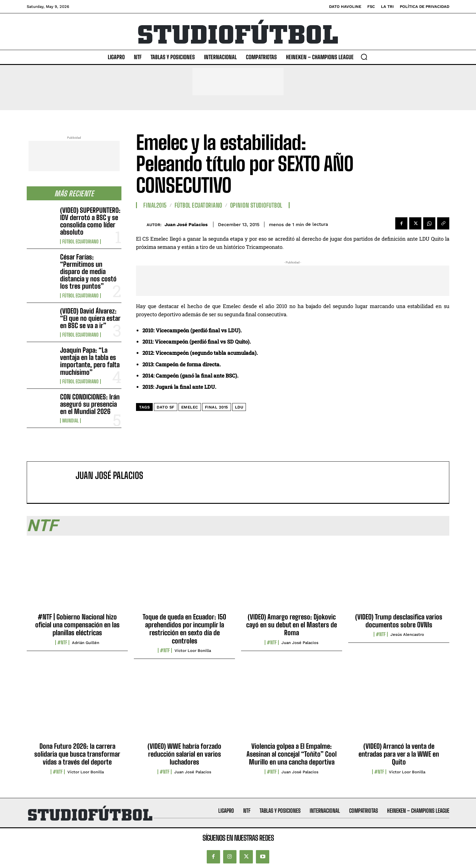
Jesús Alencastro (407, 634)
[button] (364, 57)
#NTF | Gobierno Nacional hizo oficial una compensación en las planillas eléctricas (77, 625)
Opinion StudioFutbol (256, 205)
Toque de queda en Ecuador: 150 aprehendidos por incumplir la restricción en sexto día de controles (184, 629)
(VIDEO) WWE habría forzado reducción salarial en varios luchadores (184, 754)
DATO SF (166, 407)
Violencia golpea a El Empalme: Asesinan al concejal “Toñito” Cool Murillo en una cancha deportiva (292, 754)
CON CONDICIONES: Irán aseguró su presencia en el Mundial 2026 (90, 404)
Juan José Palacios (186, 225)
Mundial (70, 421)
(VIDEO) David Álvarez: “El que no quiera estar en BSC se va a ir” (90, 318)
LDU (239, 407)
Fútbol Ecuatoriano (80, 242)
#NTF (62, 643)
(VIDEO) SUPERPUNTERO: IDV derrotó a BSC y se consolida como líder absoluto (90, 221)
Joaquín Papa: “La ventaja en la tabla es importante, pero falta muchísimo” (90, 361)
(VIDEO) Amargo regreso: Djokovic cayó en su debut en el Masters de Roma (292, 625)
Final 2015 (217, 407)
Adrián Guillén (86, 643)
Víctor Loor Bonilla (193, 651)
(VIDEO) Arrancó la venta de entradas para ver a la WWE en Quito (399, 754)
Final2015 (155, 205)
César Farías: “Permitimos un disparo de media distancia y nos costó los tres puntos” (88, 272)
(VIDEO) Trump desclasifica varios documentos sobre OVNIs (399, 621)
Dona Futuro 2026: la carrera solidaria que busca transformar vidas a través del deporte (77, 754)
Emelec (190, 407)
